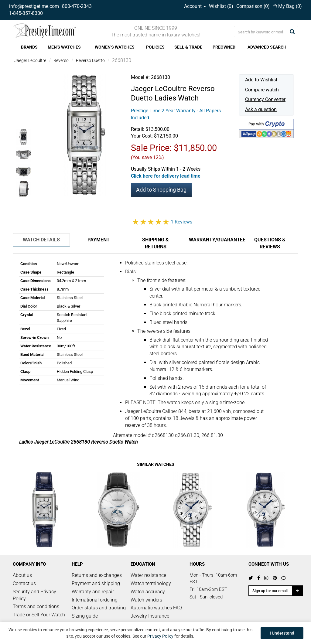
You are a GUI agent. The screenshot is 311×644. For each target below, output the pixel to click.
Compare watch (262, 90)
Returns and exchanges (97, 575)
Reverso (61, 60)
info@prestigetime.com (34, 6)
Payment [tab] (99, 240)
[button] (166, 176)
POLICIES (155, 47)
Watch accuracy (148, 592)
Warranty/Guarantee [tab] (215, 240)
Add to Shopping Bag (161, 190)
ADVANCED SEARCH (267, 47)
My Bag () (287, 6)
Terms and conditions (36, 607)
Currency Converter (265, 99)
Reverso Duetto (90, 60)
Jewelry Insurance (150, 616)
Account (195, 6)
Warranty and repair (93, 592)
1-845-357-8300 (26, 13)
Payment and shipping (96, 583)
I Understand (282, 633)
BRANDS (29, 47)
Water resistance (148, 575)
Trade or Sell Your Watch (39, 615)
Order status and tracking (99, 608)
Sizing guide (85, 616)
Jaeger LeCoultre (30, 60)
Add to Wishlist (261, 80)
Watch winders (146, 600)
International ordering (95, 600)
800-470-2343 (77, 6)
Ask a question (261, 109)
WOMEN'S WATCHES (115, 47)
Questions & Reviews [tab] (270, 243)
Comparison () (253, 6)
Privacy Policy (160, 636)
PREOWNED (224, 47)
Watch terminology (151, 583)
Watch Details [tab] (41, 240)
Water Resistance (36, 346)
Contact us (24, 583)
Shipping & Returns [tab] (155, 243)
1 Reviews (181, 222)
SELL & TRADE (188, 47)
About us (22, 575)
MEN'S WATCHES (64, 47)
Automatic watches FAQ (156, 608)
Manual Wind (68, 380)
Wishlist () (221, 6)
